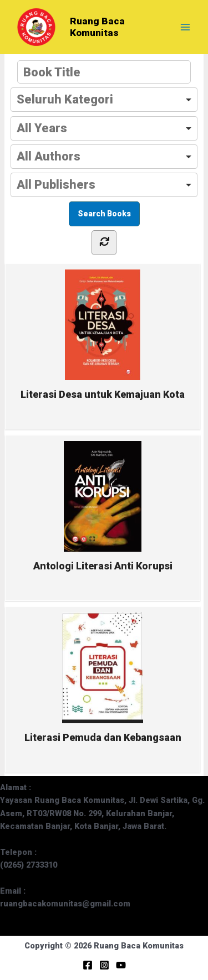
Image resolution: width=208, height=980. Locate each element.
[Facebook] (88, 965)
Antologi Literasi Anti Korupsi (103, 506)
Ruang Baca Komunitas (97, 27)
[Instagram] (104, 965)
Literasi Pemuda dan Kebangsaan (103, 678)
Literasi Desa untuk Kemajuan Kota (103, 335)
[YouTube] (121, 965)
